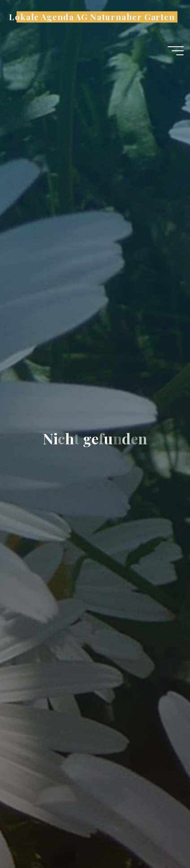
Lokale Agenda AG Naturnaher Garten (92, 17)
